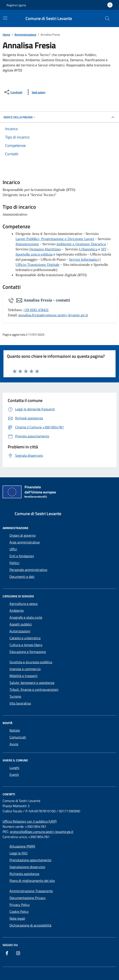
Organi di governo (23, 535)
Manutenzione (27, 244)
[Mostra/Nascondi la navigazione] (5, 18)
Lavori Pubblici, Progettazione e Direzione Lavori (55, 239)
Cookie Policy (19, 912)
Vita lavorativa (20, 703)
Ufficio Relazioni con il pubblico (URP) (30, 821)
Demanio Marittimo (45, 249)
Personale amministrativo (28, 570)
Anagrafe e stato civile (26, 617)
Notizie (15, 730)
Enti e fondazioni (22, 556)
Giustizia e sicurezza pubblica (31, 662)
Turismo (15, 696)
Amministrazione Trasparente (31, 891)
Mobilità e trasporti (23, 676)
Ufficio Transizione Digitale (38, 265)
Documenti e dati (22, 577)
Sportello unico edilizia (34, 254)
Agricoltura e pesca (23, 604)
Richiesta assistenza (24, 874)
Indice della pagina (20, 117)
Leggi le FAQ (19, 853)
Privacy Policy (20, 905)
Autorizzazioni (20, 631)
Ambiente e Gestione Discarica (81, 244)
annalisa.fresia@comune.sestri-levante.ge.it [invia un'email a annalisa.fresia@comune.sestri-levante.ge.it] (53, 315)
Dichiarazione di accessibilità (30, 925)
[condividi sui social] (13, 92)
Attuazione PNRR (22, 846)
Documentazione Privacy (28, 898)
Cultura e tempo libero (26, 645)
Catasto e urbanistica (25, 638)
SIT (104, 249)
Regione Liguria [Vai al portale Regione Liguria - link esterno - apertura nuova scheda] (16, 5)
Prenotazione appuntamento (30, 860)
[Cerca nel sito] (107, 18)
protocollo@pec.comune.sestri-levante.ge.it (42, 832)
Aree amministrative (25, 542)
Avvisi (14, 744)
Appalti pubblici (21, 624)
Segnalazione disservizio (27, 867)
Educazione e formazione (28, 652)
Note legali (17, 918)
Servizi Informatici (84, 259)
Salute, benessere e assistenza (32, 683)
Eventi (14, 775)
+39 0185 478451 (36, 310)
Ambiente (17, 610)
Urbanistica (88, 249)
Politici (14, 563)
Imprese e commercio (25, 669)
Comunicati (18, 737)
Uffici (13, 549)
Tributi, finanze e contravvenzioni (34, 689)
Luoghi (14, 768)
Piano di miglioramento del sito (32, 881)
